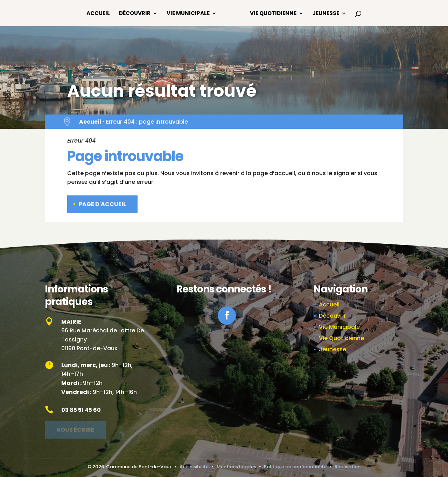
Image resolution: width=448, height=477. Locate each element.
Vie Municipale (188, 14)
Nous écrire (75, 428)
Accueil (98, 14)
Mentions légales (236, 467)
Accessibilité (194, 467)
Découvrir (135, 14)
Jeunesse (326, 14)
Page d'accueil (102, 203)
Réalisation (348, 467)
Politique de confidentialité (295, 467)
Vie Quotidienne (273, 14)
